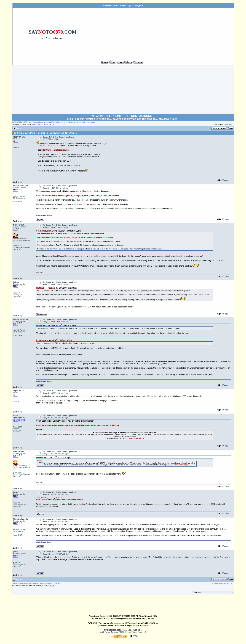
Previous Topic (219, 124)
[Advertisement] (163, 33)
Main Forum (33, 122)
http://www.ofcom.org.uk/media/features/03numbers (59, 500)
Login (129, 5)
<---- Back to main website (53, 38)
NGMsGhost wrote (44, 288)
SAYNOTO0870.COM (20, 122)
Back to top (18, 182)
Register (139, 5)
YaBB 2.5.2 (137, 630)
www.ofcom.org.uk (136, 438)
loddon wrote (42, 340)
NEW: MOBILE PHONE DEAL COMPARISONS (122, 116)
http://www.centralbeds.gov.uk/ (55, 150)
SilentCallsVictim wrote (47, 231)
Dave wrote (41, 457)
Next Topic (229, 124)
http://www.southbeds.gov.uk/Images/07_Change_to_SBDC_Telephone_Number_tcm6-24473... (78, 196)
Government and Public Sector (51, 122)
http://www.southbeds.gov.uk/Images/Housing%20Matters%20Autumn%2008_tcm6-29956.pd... (78, 425)
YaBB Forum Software (109, 632)
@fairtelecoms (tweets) (44, 215)
